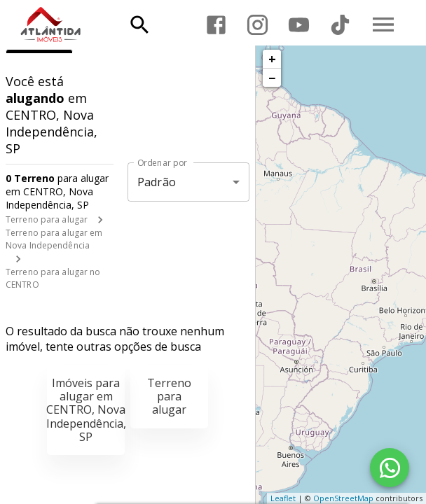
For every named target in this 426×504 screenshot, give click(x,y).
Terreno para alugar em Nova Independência (54, 239)
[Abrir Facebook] (216, 25)
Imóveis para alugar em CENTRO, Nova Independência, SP (86, 410)
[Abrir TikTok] (340, 25)
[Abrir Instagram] (257, 25)
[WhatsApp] (390, 468)
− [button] (272, 78)
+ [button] (272, 59)
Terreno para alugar (47, 219)
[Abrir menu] (383, 24)
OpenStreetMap (343, 498)
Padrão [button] (157, 182)
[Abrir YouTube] (299, 25)
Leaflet (283, 498)
